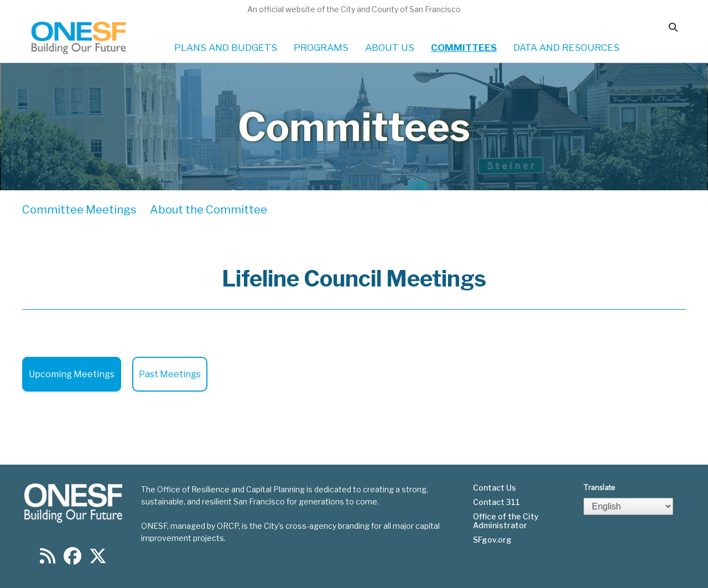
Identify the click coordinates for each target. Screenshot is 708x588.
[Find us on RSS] (48, 560)
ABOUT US (390, 48)
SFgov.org (492, 540)
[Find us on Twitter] (98, 560)
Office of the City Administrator (506, 521)
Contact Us (494, 488)
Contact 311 (496, 502)
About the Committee (209, 210)
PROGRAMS (321, 48)
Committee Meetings (79, 210)
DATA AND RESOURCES (566, 48)
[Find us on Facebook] (72, 560)
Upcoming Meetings (72, 374)
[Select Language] (628, 506)
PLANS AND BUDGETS (226, 48)
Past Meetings (170, 374)
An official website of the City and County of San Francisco (354, 9)
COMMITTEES (464, 48)
